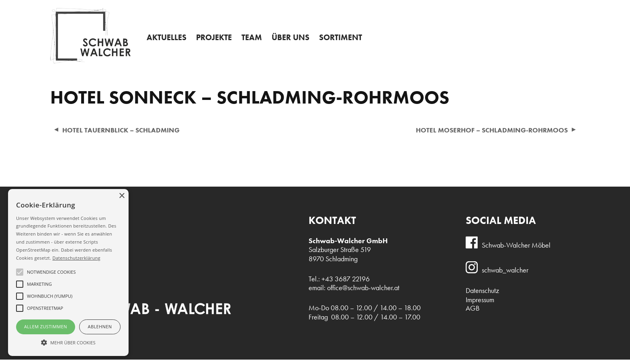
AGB (473, 313)
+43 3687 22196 (545, 8)
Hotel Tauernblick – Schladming (124, 134)
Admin (317, 6)
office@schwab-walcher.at (363, 292)
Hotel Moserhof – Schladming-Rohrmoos (487, 134)
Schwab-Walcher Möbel (516, 249)
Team (258, 42)
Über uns (299, 42)
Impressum (480, 304)
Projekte (218, 42)
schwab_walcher (505, 275)
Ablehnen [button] (100, 326)
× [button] (122, 196)
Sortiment (351, 42)
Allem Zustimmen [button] (46, 326)
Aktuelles (168, 42)
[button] (68, 342)
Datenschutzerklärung (76, 258)
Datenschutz (482, 295)
